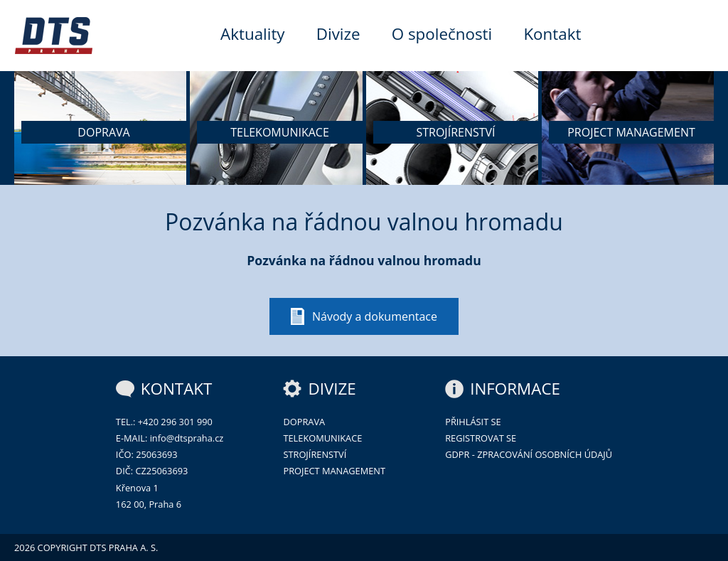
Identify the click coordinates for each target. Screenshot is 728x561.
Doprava (304, 422)
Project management (334, 471)
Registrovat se (481, 438)
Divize (338, 34)
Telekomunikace (322, 438)
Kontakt (552, 34)
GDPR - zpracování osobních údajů (529, 454)
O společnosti (442, 34)
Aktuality (253, 34)
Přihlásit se (473, 422)
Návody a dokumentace (375, 316)
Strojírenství (315, 454)
